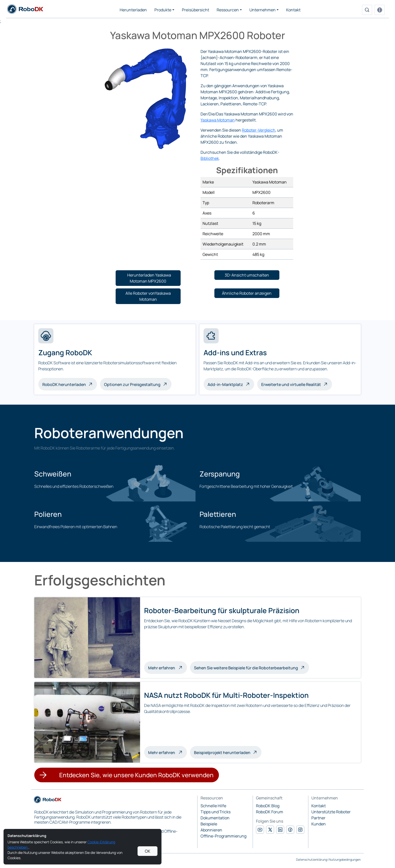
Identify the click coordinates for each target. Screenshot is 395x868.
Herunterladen (133, 10)
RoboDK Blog (268, 806)
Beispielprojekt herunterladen (222, 753)
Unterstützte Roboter (331, 812)
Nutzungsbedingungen (345, 860)
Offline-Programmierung (223, 836)
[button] (380, 10)
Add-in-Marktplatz (225, 384)
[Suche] (367, 10)
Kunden (319, 824)
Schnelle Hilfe (213, 806)
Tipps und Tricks (216, 812)
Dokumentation (215, 818)
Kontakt (293, 10)
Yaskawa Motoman (218, 120)
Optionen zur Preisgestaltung (132, 384)
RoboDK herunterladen (64, 384)
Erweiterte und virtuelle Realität (291, 384)
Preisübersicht (195, 10)
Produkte (163, 10)
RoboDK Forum (270, 812)
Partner (318, 818)
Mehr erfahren (168, 667)
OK (148, 851)
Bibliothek (210, 158)
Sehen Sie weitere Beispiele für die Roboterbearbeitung (246, 668)
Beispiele (209, 824)
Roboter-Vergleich (259, 130)
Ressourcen (228, 10)
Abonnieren (211, 830)
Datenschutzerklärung (312, 860)
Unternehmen (262, 10)
